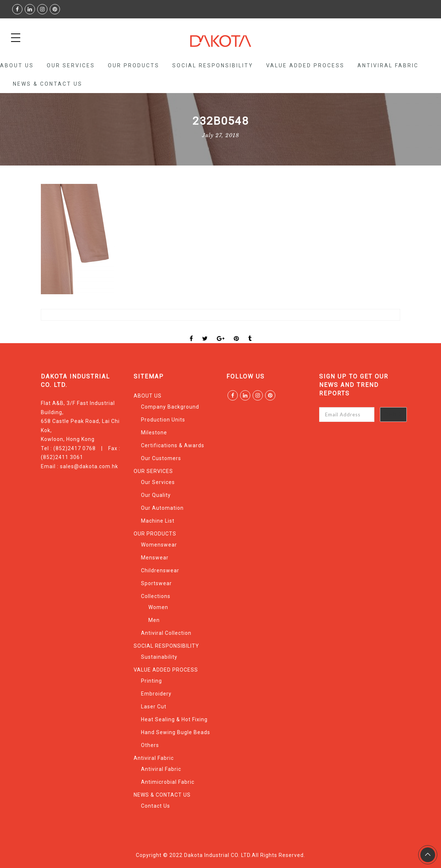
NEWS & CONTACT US (48, 84)
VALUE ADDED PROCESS (305, 65)
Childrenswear (160, 570)
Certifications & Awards (173, 445)
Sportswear (156, 583)
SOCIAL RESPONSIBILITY (213, 65)
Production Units (163, 420)
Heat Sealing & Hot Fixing (174, 719)
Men (154, 620)
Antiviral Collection (166, 633)
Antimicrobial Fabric (168, 782)
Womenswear (159, 545)
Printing (151, 681)
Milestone (154, 433)
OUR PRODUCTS (134, 65)
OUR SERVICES (71, 65)
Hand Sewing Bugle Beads (176, 732)
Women (158, 607)
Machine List (158, 521)
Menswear (155, 558)
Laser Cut (154, 707)
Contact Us (156, 806)
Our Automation (162, 508)
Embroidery (156, 694)
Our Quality (156, 495)
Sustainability (159, 657)
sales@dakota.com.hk (89, 466)
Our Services (158, 482)
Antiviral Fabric (388, 65)
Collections (156, 596)
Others (150, 745)
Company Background (170, 407)
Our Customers (161, 458)
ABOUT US (17, 65)
